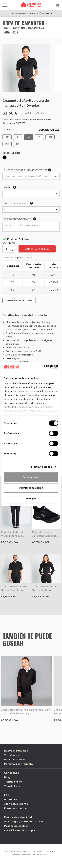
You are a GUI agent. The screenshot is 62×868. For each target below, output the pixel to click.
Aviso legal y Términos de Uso (23, 821)
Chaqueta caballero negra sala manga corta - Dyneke (14, 588)
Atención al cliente (16, 804)
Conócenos (11, 773)
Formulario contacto (17, 808)
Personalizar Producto (18, 764)
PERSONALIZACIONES (19, 301)
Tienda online (13, 782)
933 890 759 (42, 855)
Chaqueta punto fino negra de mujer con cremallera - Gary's (25, 712)
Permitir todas (31, 477)
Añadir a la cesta (37, 249)
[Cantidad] (6, 249)
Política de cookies (16, 826)
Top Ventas (11, 755)
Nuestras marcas (15, 759)
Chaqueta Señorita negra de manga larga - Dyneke (44, 588)
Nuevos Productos (16, 751)
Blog (7, 777)
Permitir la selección (31, 488)
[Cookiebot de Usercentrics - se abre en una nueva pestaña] (44, 367)
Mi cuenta (10, 799)
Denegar (31, 498)
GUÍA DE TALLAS (49, 130)
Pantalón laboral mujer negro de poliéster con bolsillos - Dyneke (15, 534)
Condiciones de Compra (20, 830)
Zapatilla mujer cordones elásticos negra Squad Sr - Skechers (44, 534)
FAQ (7, 795)
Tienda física (12, 786)
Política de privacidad (18, 817)
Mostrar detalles (41, 467)
